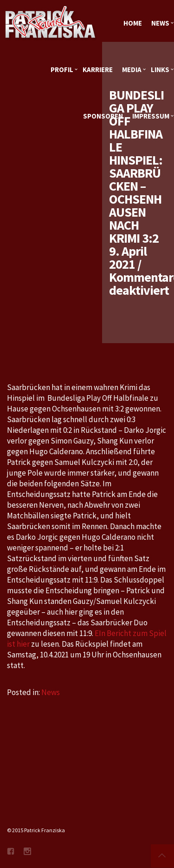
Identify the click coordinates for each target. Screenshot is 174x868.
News (51, 692)
